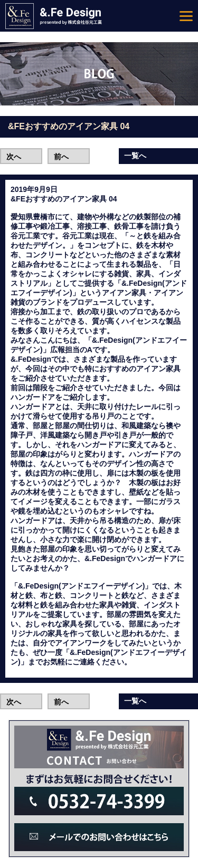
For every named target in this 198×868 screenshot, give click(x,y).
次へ (14, 157)
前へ (61, 157)
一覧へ (135, 156)
